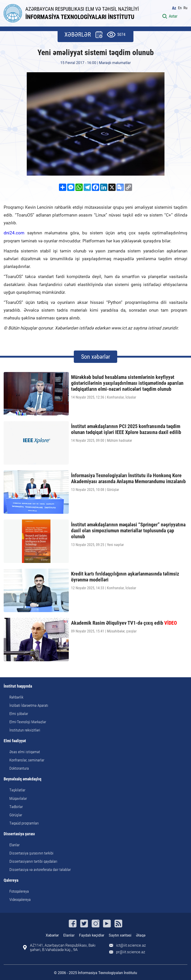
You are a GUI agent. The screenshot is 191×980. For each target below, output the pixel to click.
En (180, 8)
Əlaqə (141, 935)
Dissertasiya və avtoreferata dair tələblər (40, 870)
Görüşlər (16, 815)
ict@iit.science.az (131, 945)
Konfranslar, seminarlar (27, 760)
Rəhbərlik (16, 697)
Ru (185, 8)
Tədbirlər (16, 807)
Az (174, 8)
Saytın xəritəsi (120, 935)
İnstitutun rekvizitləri (25, 730)
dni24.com (14, 233)
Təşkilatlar (17, 790)
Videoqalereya (20, 900)
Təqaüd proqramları (24, 823)
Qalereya (11, 880)
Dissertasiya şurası (19, 834)
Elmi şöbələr (19, 714)
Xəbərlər (52, 935)
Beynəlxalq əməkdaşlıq (23, 779)
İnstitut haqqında (18, 686)
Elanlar (15, 845)
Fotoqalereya (19, 891)
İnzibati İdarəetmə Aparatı (29, 705)
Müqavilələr (18, 798)
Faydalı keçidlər (92, 935)
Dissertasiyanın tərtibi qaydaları (33, 861)
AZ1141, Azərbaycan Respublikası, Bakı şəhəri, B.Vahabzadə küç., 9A (63, 948)
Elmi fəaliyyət (15, 741)
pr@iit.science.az (131, 952)
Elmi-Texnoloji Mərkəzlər (28, 722)
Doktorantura (19, 768)
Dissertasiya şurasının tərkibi (31, 853)
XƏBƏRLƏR (78, 35)
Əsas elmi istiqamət (25, 752)
